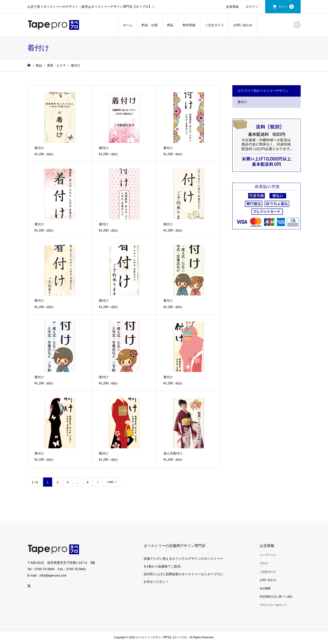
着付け (242, 102)
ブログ (264, 563)
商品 (170, 25)
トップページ (268, 555)
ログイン (252, 7)
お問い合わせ (243, 25)
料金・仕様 (150, 25)
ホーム (128, 25)
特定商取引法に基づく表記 (276, 597)
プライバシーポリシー (273, 605)
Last (110, 482)
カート (286, 7)
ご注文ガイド (214, 25)
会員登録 (232, 7)
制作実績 (189, 25)
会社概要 (265, 588)
